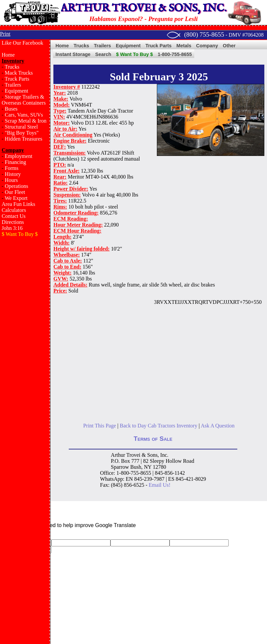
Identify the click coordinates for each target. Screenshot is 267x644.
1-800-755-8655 (175, 54)
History (13, 174)
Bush (136, 467)
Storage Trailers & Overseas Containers (24, 100)
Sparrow (120, 467)
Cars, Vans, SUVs (24, 115)
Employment (19, 156)
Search (103, 54)
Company (207, 46)
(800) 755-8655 (204, 34)
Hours (11, 180)
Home (8, 55)
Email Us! (160, 485)
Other (229, 46)
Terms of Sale (153, 439)
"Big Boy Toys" (22, 133)
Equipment (16, 91)
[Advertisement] (25, 348)
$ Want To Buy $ (135, 54)
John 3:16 (12, 228)
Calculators (14, 210)
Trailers (13, 85)
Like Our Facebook (22, 43)
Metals (184, 46)
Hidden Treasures (23, 139)
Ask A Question (217, 426)
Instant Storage (73, 54)
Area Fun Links (18, 204)
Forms (12, 168)
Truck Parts (17, 79)
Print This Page (99, 426)
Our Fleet (15, 192)
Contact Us (14, 216)
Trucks (12, 67)
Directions (13, 222)
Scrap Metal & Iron (26, 121)
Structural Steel (21, 127)
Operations (16, 186)
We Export (16, 198)
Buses (11, 109)
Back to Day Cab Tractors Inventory (159, 426)
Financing (15, 162)
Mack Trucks (19, 73)
